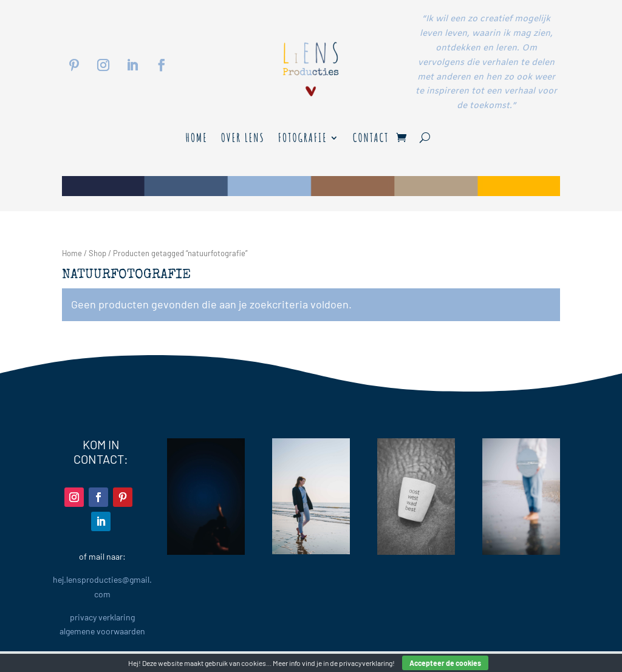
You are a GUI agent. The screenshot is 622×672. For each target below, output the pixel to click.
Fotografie (303, 139)
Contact (371, 139)
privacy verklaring (102, 617)
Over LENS (243, 139)
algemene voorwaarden (102, 631)
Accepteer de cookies (445, 663)
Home (196, 139)
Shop (97, 253)
